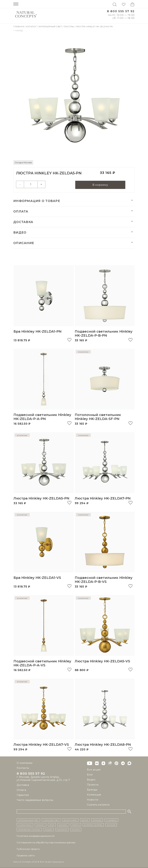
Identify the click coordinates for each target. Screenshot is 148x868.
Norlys (76, 825)
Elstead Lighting (93, 825)
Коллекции (94, 795)
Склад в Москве (23, 162)
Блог (90, 775)
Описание (24, 243)
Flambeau (111, 820)
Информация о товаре (37, 201)
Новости (93, 800)
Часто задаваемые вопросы (35, 800)
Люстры (69, 26)
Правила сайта (26, 855)
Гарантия (23, 795)
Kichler (111, 825)
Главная (19, 26)
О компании (25, 763)
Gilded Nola (25, 825)
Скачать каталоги (98, 805)
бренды (97, 820)
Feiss (52, 825)
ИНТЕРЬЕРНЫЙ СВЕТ (28, 820)
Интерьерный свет (51, 26)
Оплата (21, 212)
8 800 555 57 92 (121, 11)
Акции (49, 830)
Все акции (94, 770)
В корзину (100, 185)
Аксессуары (70, 820)
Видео (20, 233)
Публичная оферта (28, 849)
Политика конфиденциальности (36, 836)
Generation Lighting (29, 830)
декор (85, 820)
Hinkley (40, 825)
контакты (62, 830)
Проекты (93, 785)
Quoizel (63, 825)
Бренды (92, 790)
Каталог (32, 26)
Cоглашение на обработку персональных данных (46, 842)
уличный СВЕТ (51, 820)
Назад (18, 30)
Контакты (23, 768)
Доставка (23, 222)
